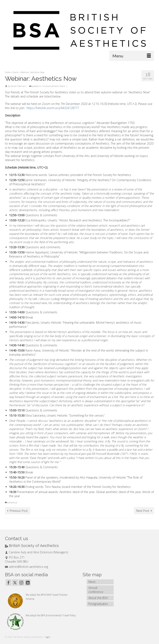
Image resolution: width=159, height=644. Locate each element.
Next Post (143, 511)
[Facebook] (8, 583)
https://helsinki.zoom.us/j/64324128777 (53, 108)
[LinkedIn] (28, 583)
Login (48, 637)
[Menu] (132, 56)
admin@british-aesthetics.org (26, 567)
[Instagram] (21, 583)
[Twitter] (15, 583)
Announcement (51, 86)
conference (12, 503)
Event (62, 86)
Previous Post (19, 511)
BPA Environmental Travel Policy (58, 615)
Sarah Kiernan (18, 86)
